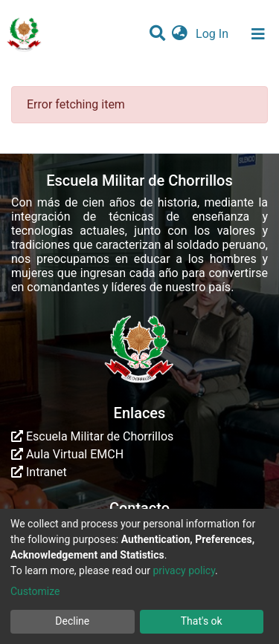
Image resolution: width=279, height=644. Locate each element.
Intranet (39, 472)
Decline (72, 621)
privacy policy (184, 570)
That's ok (202, 621)
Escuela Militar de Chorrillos (92, 436)
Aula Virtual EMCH (67, 454)
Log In (214, 34)
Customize (35, 591)
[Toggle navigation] (258, 34)
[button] (180, 34)
